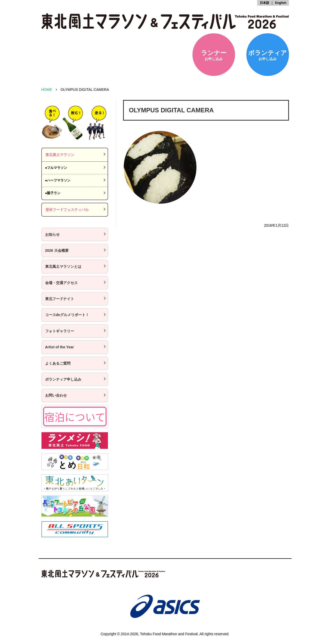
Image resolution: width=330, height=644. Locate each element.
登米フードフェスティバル (67, 210)
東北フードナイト (60, 299)
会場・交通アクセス (61, 283)
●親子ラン (53, 193)
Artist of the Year (60, 347)
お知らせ (52, 234)
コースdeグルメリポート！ (67, 315)
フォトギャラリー (60, 331)
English (281, 3)
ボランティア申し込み (63, 379)
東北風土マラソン (60, 155)
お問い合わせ (56, 395)
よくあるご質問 (58, 363)
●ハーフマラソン (58, 180)
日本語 (264, 3)
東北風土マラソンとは (63, 266)
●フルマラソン (56, 168)
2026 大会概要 (57, 250)
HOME (47, 90)
